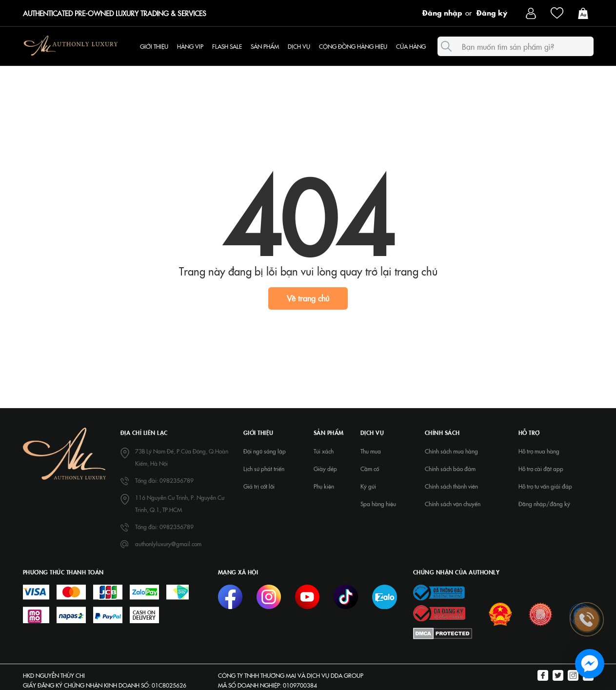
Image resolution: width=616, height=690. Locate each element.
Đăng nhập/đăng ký (544, 504)
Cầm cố (370, 469)
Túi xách (324, 451)
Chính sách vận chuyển (453, 504)
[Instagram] (573, 676)
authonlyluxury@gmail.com (168, 544)
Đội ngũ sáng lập (265, 451)
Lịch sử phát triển (264, 469)
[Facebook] (543, 676)
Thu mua (371, 451)
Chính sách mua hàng (451, 451)
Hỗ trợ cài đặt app (541, 469)
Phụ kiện (324, 486)
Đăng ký (492, 12)
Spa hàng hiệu (378, 504)
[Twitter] (558, 676)
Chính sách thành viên (451, 486)
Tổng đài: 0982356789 (164, 480)
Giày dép (325, 469)
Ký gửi (368, 486)
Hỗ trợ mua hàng (539, 451)
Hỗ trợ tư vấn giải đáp (545, 486)
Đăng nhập (442, 12)
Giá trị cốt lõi (259, 486)
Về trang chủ (308, 298)
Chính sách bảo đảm (450, 469)
